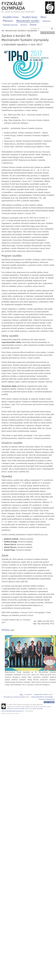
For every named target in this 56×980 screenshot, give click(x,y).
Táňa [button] (44, 17)
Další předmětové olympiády (42, 697)
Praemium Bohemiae (47, 699)
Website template (7, 713)
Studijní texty (30, 17)
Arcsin (18, 713)
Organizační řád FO (41, 694)
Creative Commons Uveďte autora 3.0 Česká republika (25, 708)
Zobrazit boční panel (47, 33)
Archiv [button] (24, 25)
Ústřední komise (10, 25)
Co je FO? (28, 694)
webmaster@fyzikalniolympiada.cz (13, 711)
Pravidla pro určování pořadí (14, 697)
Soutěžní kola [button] (11, 17)
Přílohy (6, 630)
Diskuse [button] (47, 21)
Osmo (33, 25)
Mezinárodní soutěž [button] (28, 21)
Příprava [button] (8, 21)
